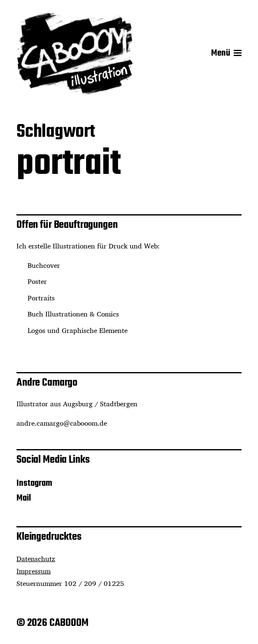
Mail (24, 498)
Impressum (34, 571)
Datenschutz (36, 559)
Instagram (34, 483)
